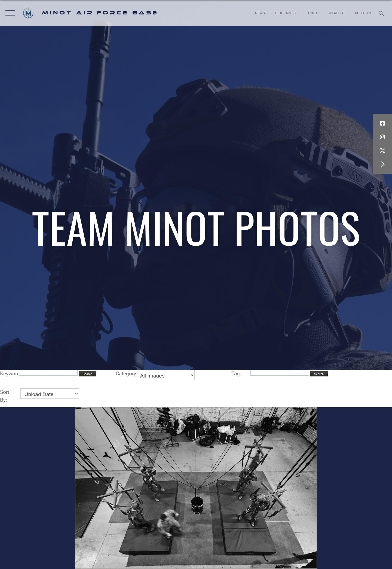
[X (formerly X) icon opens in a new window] (382, 151)
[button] (9, 13)
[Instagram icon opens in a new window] (382, 137)
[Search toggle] (382, 13)
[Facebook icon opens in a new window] (382, 123)
